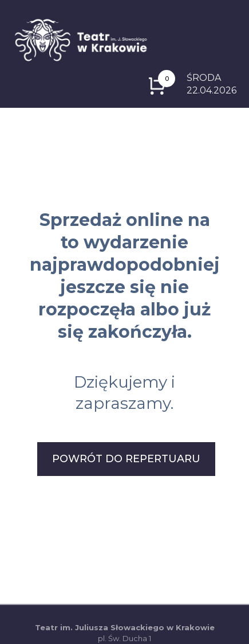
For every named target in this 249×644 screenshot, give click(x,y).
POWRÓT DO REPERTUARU (126, 459)
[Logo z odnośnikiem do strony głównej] (81, 39)
